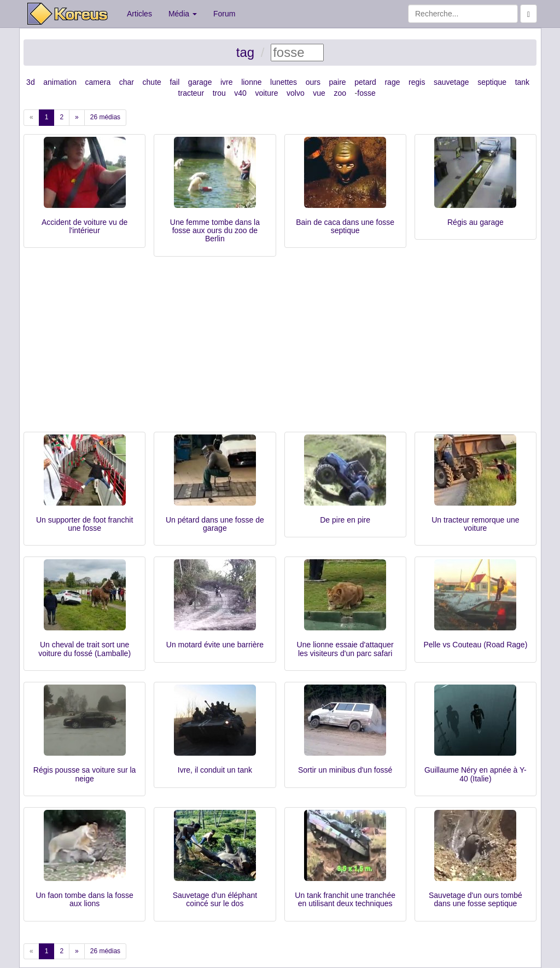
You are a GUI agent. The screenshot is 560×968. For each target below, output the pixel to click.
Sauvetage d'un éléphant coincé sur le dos (215, 899)
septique (492, 82)
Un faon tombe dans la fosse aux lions (85, 899)
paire (337, 82)
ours (313, 82)
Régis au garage (476, 222)
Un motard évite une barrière (215, 645)
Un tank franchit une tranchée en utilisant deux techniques (345, 899)
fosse (366, 93)
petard (365, 82)
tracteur (191, 93)
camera (98, 82)
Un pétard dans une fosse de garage (215, 524)
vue (319, 93)
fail (174, 82)
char (127, 82)
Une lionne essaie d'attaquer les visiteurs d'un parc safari (345, 649)
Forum (224, 14)
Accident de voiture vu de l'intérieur (84, 226)
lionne (251, 82)
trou (219, 93)
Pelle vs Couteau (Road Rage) (475, 645)
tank (522, 82)
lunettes (284, 82)
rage (392, 82)
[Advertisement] (280, 350)
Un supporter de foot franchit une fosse (84, 524)
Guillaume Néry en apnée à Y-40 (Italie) (476, 774)
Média (183, 14)
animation (60, 82)
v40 (240, 93)
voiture (266, 93)
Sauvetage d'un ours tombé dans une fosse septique (476, 899)
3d (31, 82)
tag (245, 52)
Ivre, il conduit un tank (215, 770)
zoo (340, 93)
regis (417, 82)
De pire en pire (345, 520)
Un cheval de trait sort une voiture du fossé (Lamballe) (84, 649)
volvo (296, 93)
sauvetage (451, 82)
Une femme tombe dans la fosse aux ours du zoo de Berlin (215, 231)
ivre (227, 82)
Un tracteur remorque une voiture (475, 524)
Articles (139, 14)
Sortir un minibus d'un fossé (345, 770)
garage (200, 82)
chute (152, 82)
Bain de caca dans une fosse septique (345, 226)
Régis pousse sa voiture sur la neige (85, 774)
